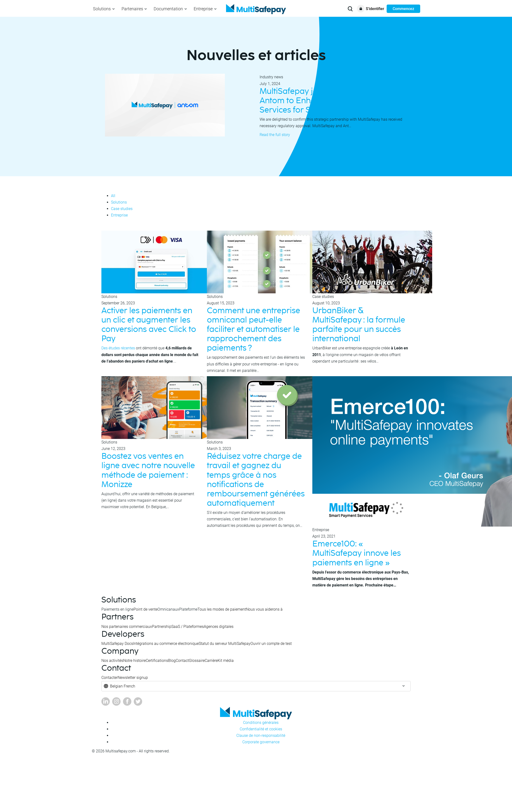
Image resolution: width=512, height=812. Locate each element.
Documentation (168, 9)
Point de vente (145, 609)
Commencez (403, 9)
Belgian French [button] (123, 686)
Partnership (162, 627)
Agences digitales (219, 627)
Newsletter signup (133, 678)
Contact (182, 661)
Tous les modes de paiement (222, 609)
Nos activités (112, 661)
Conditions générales (261, 723)
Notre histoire (134, 661)
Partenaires (132, 9)
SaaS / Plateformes (188, 627)
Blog (172, 661)
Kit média (226, 661)
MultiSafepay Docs (117, 644)
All (113, 196)
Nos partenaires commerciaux (127, 627)
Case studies (122, 209)
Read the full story (275, 135)
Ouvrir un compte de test (271, 644)
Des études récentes (118, 348)
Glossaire (197, 661)
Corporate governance (261, 742)
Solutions (102, 9)
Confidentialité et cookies (261, 729)
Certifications (157, 661)
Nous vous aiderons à (264, 609)
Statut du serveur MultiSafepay (225, 644)
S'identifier (375, 9)
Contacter (110, 678)
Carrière (211, 661)
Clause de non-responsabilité (261, 735)
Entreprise (203, 9)
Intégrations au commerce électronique (166, 644)
